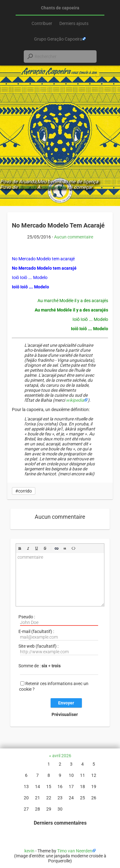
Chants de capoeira (60, 8)
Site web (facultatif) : (58, 649)
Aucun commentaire (74, 237)
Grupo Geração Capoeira (58, 39)
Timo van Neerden (75, 851)
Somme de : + (58, 669)
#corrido (24, 491)
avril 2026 (62, 756)
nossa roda (53, 187)
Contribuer (42, 23)
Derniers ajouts (74, 23)
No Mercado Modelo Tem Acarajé (58, 226)
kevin (29, 851)
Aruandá (27, 187)
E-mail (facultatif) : (58, 635)
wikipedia (75, 400)
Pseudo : (58, 620)
